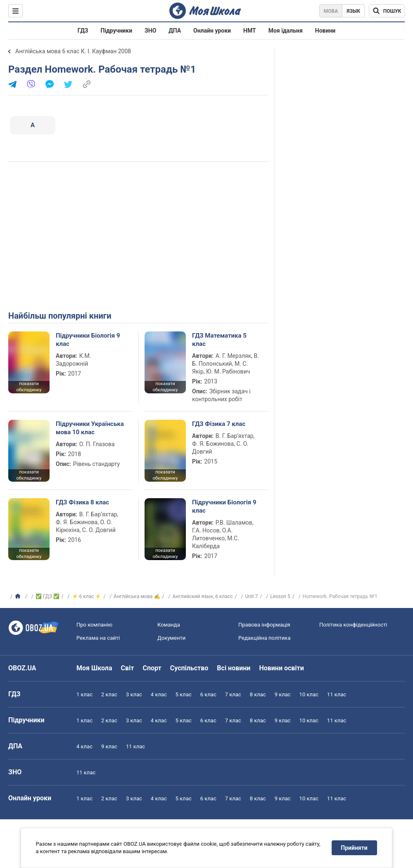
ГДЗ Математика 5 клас (219, 340)
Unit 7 (251, 596)
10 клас (309, 694)
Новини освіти (281, 668)
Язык (353, 11)
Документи (171, 638)
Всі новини (234, 668)
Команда (169, 625)
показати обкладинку (29, 387)
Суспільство (189, 668)
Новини (325, 31)
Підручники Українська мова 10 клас (90, 428)
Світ (128, 668)
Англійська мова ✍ (137, 596)
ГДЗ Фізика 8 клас (82, 502)
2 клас (109, 694)
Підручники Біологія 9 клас (88, 340)
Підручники (117, 31)
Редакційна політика (264, 638)
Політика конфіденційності (353, 625)
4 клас (159, 694)
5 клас (184, 694)
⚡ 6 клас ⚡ (87, 596)
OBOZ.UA (22, 668)
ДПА (175, 31)
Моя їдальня (286, 31)
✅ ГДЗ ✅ (47, 596)
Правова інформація (264, 625)
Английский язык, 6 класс (202, 596)
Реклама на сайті (98, 638)
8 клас (258, 694)
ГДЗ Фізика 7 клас (219, 424)
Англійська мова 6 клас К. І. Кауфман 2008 (73, 51)
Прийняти (354, 848)
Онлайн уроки (212, 31)
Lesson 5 (280, 596)
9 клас (283, 694)
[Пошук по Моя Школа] (387, 11)
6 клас (208, 694)
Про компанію (94, 625)
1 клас (84, 694)
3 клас (134, 694)
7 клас (233, 694)
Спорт (152, 668)
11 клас (337, 694)
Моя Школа (94, 668)
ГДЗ (83, 31)
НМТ (250, 31)
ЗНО (150, 31)
